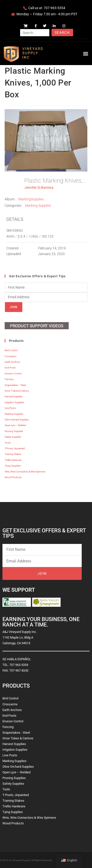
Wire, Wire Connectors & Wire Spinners (25, 472)
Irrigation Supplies (14, 402)
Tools (8, 443)
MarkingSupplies (31, 199)
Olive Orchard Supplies (17, 420)
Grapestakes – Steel (15, 385)
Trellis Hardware (13, 460)
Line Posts (10, 408)
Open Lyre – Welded (15, 425)
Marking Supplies (38, 206)
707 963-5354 (19, 665)
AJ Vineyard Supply (19, 860)
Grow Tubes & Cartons (17, 391)
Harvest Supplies (14, 396)
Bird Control (11, 350)
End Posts (10, 368)
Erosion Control (13, 373)
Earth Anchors (12, 362)
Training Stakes (13, 454)
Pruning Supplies (14, 431)
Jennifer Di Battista (39, 188)
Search (62, 33)
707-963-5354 (54, 8)
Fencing (9, 379)
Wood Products (13, 477)
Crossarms (11, 356)
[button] (85, 53)
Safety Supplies (13, 437)
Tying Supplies (13, 466)
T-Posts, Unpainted (15, 448)
